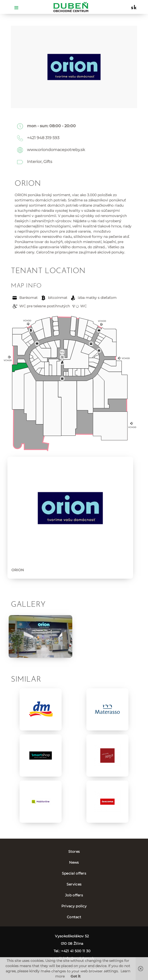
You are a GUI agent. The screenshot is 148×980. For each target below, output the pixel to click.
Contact (74, 917)
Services (74, 884)
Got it (75, 976)
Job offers (74, 895)
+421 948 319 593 (43, 138)
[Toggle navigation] (16, 7)
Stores (74, 852)
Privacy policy (74, 906)
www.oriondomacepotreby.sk (56, 150)
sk (134, 8)
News (74, 862)
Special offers (74, 873)
